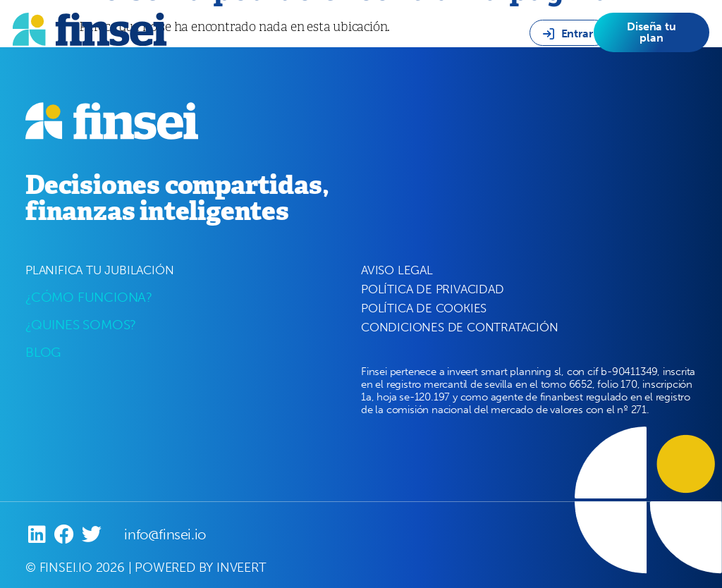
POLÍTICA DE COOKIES (424, 308)
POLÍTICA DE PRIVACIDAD (433, 289)
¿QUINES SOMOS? (81, 325)
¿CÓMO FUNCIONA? (89, 297)
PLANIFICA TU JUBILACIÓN (99, 270)
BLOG (43, 352)
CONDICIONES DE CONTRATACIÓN (460, 327)
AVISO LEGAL (397, 270)
